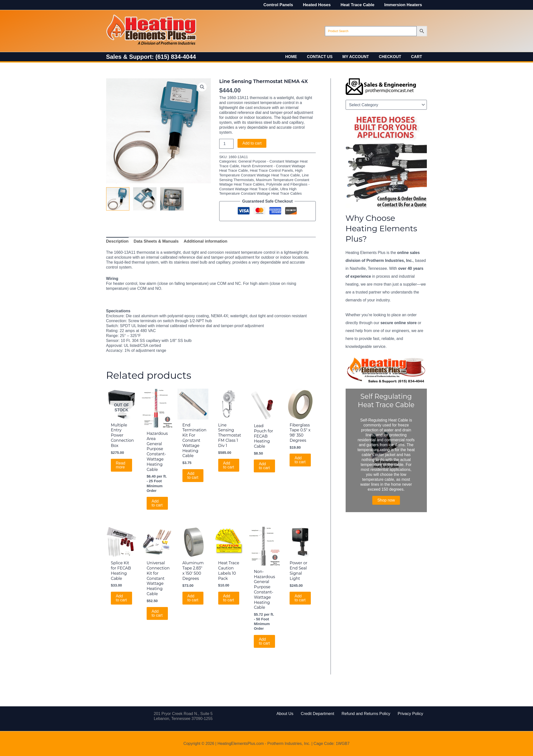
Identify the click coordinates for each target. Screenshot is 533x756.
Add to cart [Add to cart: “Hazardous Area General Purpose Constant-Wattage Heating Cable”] (157, 501)
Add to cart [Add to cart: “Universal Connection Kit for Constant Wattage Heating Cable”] (157, 611)
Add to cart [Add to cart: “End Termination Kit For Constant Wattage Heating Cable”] (193, 473)
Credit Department (320, 714)
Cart (417, 57)
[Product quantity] (226, 144)
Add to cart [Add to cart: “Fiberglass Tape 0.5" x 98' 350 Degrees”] (300, 458)
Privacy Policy (404, 714)
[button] (202, 87)
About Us (292, 714)
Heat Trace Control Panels (261, 170)
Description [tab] (117, 240)
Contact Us (327, 57)
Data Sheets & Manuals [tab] (155, 240)
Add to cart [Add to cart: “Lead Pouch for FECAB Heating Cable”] (264, 464)
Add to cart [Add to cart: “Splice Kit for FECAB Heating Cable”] (121, 596)
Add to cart (252, 143)
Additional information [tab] (202, 240)
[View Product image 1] (118, 199)
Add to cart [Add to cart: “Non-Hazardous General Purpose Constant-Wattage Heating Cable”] (264, 638)
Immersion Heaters (404, 5)
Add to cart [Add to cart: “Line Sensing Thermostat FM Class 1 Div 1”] (229, 463)
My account (361, 57)
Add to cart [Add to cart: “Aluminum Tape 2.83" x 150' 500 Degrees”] (193, 596)
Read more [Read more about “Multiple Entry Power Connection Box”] (120, 463)
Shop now (386, 500)
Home (300, 57)
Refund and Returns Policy (364, 714)
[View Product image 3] (172, 199)
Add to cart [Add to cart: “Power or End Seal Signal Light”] (300, 596)
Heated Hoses (320, 5)
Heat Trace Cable (360, 5)
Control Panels (283, 5)
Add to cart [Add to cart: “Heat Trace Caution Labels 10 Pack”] (229, 596)
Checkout (393, 57)
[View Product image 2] (145, 199)
